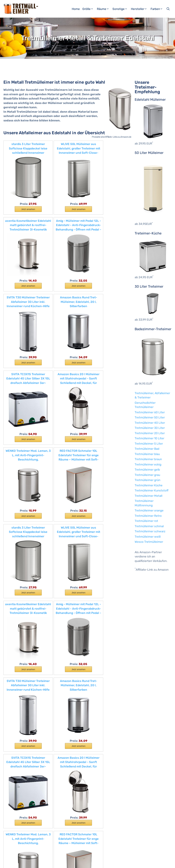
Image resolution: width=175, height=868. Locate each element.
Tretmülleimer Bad (147, 449)
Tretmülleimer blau (147, 454)
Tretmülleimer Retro (148, 516)
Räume (104, 9)
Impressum (41, 863)
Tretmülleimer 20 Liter (150, 433)
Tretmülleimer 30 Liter (150, 428)
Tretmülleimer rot (146, 521)
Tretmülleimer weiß (148, 537)
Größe (89, 9)
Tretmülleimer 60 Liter (150, 412)
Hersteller (140, 9)
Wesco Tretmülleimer (149, 542)
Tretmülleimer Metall (149, 496)
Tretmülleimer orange (149, 510)
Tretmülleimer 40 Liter (150, 423)
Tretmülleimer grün (147, 480)
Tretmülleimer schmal (149, 526)
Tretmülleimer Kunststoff (152, 490)
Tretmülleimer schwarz (150, 531)
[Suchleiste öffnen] (168, 9)
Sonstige (121, 9)
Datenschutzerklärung (63, 863)
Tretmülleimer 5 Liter (149, 444)
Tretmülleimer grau (147, 475)
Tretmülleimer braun (148, 459)
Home (76, 9)
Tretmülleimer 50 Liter (150, 417)
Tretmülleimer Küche (149, 485)
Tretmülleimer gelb (147, 470)
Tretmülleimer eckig (148, 464)
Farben (158, 9)
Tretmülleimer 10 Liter (149, 438)
